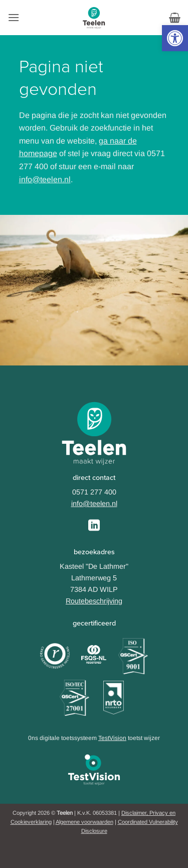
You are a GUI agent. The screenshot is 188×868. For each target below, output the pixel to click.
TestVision (112, 738)
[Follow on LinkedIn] (94, 526)
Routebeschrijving (94, 601)
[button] (175, 38)
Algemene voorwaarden (84, 822)
